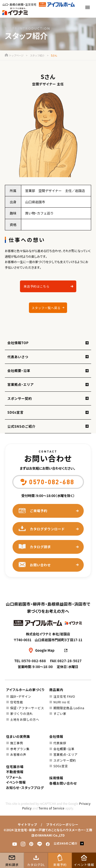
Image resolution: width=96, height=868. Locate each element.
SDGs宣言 (15, 412)
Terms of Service (52, 808)
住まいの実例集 (18, 736)
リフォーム (14, 777)
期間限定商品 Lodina (69, 708)
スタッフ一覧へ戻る (46, 308)
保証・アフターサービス (27, 708)
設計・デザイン (21, 696)
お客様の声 (18, 754)
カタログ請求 (35, 547)
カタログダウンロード (42, 529)
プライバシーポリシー (62, 824)
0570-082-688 (34, 661)
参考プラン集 (20, 749)
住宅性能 (17, 702)
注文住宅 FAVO (64, 696)
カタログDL (36, 865)
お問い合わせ (35, 565)
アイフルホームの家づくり (25, 690)
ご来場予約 (33, 511)
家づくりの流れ (22, 713)
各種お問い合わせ (63, 783)
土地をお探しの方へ (25, 719)
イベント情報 (84, 865)
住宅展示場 (15, 767)
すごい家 (60, 713)
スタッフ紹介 (37, 55)
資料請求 (12, 865)
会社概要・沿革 (19, 371)
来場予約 (60, 865)
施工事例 (17, 743)
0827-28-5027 (70, 661)
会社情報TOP (18, 343)
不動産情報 (15, 772)
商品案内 (56, 690)
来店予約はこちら (37, 286)
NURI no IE (62, 702)
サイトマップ (27, 824)
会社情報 (56, 736)
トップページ (14, 55)
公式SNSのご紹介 (22, 426)
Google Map (45, 650)
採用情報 (56, 778)
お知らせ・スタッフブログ (25, 788)
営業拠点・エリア (21, 384)
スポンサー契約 (20, 398)
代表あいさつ (18, 357)
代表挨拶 (60, 743)
